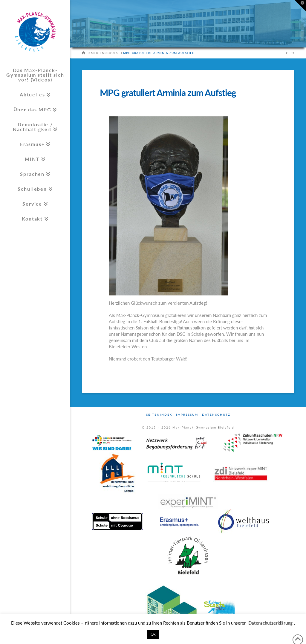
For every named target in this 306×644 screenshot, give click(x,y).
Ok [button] (153, 634)
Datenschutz (216, 415)
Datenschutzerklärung (270, 623)
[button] (300, 6)
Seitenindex (159, 415)
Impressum (187, 415)
